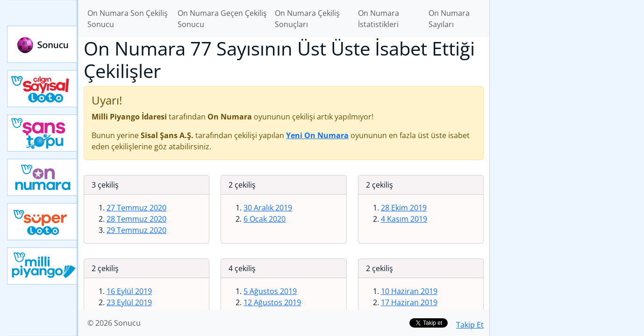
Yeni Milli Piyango (43, 266)
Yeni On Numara (43, 177)
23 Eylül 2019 (129, 302)
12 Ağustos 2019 (272, 302)
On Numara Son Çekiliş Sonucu (128, 19)
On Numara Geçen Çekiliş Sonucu (222, 19)
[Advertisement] (567, 147)
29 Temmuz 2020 (136, 230)
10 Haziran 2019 (409, 291)
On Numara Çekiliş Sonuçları (307, 19)
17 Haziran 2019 (409, 302)
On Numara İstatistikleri (379, 19)
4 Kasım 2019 (404, 219)
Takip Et (470, 325)
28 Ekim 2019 (404, 208)
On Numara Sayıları (449, 19)
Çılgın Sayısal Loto (43, 89)
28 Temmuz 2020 (136, 219)
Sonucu (43, 44)
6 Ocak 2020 (265, 219)
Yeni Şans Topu (43, 133)
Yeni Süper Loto (43, 222)
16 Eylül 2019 (129, 291)
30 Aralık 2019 (268, 208)
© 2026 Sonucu (114, 323)
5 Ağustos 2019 (270, 291)
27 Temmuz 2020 (136, 208)
